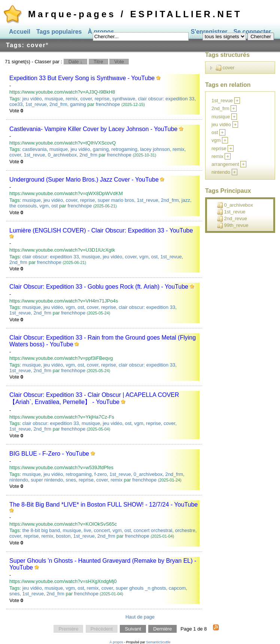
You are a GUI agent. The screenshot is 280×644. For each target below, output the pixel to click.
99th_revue (233, 225)
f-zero (101, 474)
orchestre (185, 530)
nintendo (19, 480)
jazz (186, 200)
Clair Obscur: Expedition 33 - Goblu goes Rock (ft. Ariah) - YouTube (99, 287)
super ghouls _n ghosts (141, 588)
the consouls (23, 206)
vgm (44, 206)
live (88, 530)
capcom (177, 588)
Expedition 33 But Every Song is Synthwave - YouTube (82, 78)
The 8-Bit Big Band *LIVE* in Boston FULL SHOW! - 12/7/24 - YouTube (104, 505)
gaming (78, 104)
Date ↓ (76, 62)
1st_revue (36, 104)
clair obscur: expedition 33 (166, 99)
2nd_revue (232, 219)
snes (71, 480)
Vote (119, 62)
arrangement (225, 164)
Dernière (162, 629)
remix (71, 99)
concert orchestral (153, 530)
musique (54, 99)
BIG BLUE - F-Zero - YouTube (49, 454)
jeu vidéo (32, 99)
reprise (102, 99)
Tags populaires (59, 32)
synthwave (124, 99)
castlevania (35, 149)
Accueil (20, 32)
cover (86, 99)
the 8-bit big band (41, 530)
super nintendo (47, 480)
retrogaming (124, 149)
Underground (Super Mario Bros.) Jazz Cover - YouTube (84, 180)
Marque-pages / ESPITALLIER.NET (135, 14)
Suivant (133, 629)
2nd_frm (58, 104)
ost (54, 206)
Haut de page (140, 617)
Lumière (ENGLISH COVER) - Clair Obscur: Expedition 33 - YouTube (101, 230)
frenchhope (108, 104)
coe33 (16, 104)
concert (102, 530)
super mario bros (116, 200)
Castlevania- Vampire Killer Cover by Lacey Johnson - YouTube (93, 129)
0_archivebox (62, 155)
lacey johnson (155, 149)
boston (63, 536)
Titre (98, 62)
